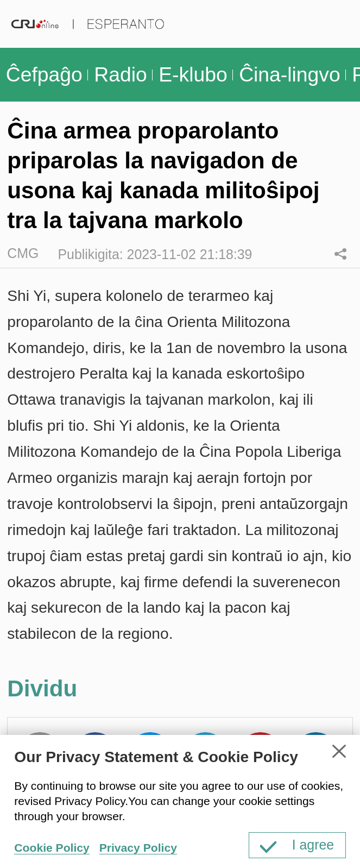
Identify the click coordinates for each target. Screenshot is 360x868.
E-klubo (193, 74)
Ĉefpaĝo (44, 74)
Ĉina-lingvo (290, 74)
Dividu (340, 254)
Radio (120, 74)
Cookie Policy (52, 848)
